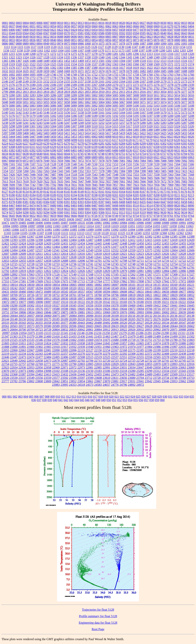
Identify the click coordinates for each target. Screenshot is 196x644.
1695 (33, 75)
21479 (132, 336)
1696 (39, 75)
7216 (129, 168)
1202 (176, 50)
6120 (129, 140)
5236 (184, 119)
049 (103, 400)
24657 (106, 385)
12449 (132, 243)
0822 (143, 37)
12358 (155, 233)
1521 (26, 64)
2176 (12, 85)
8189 (53, 195)
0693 (95, 37)
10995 (15, 226)
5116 (46, 109)
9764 (191, 216)
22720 (106, 361)
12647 (149, 257)
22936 (22, 367)
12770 (47, 268)
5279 (136, 123)
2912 (115, 92)
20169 (39, 319)
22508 (81, 357)
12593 (165, 250)
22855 (149, 364)
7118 (46, 164)
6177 (143, 140)
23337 (174, 371)
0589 (108, 33)
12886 (182, 271)
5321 (157, 126)
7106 (26, 164)
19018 (123, 299)
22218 (191, 350)
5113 (26, 109)
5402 (39, 133)
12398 (39, 240)
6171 (136, 140)
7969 (170, 185)
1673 (95, 71)
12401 (56, 240)
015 (85, 397)
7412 (177, 171)
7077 (95, 161)
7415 (184, 171)
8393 (81, 202)
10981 (98, 223)
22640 (14, 361)
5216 (53, 119)
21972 (123, 347)
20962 (157, 330)
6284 (122, 143)
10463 (171, 219)
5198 (157, 116)
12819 (22, 271)
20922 (123, 330)
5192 (115, 116)
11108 (49, 233)
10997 (32, 226)
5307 (74, 126)
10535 (81, 223)
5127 (115, 109)
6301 (157, 143)
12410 (115, 240)
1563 (115, 64)
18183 (182, 285)
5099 (129, 106)
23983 (56, 385)
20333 (5, 323)
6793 (177, 154)
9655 (39, 216)
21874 (157, 343)
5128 (122, 109)
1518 (5, 64)
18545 (64, 292)
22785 (64, 364)
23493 (157, 374)
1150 (155, 47)
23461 (106, 374)
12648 (157, 257)
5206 (177, 116)
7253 (191, 168)
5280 (143, 123)
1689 (191, 71)
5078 (191, 102)
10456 (138, 219)
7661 (122, 181)
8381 (26, 202)
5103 (157, 106)
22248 (47, 354)
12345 (138, 233)
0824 (157, 37)
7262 (39, 171)
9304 (88, 212)
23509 (174, 374)
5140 (5, 112)
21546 (39, 340)
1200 (162, 50)
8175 (177, 192)
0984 (74, 44)
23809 (47, 381)
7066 (67, 161)
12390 (5, 240)
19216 (174, 302)
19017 (115, 299)
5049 (12, 102)
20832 (64, 330)
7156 (136, 164)
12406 (81, 240)
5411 (67, 133)
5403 (46, 133)
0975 (67, 44)
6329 (53, 147)
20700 (22, 330)
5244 (46, 123)
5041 (163, 99)
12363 (188, 233)
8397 (101, 202)
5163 (115, 112)
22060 (14, 350)
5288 (191, 123)
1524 (46, 64)
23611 (115, 378)
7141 (81, 164)
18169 (174, 285)
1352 (177, 57)
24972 (140, 385)
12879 (123, 271)
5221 (81, 119)
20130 (140, 316)
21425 (64, 336)
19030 (132, 299)
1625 (170, 68)
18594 (106, 292)
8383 (39, 202)
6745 (81, 154)
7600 (122, 178)
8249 (81, 199)
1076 (108, 44)
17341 (22, 278)
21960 (106, 347)
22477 (39, 357)
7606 (157, 178)
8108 (150, 188)
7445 (26, 174)
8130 (19, 192)
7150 (94, 164)
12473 (90, 247)
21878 (165, 343)
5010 (150, 95)
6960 (184, 157)
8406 (115, 202)
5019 (19, 99)
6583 (150, 150)
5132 (142, 109)
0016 (101, 23)
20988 (182, 330)
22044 (191, 347)
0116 (163, 26)
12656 (31, 261)
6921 (157, 157)
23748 (174, 378)
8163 (115, 192)
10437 (79, 219)
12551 (106, 250)
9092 (95, 209)
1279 (101, 54)
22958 (47, 367)
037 (39, 400)
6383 (19, 150)
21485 (140, 336)
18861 (5, 299)
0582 (88, 33)
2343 (26, 88)
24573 (90, 385)
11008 (73, 226)
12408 (98, 240)
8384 (46, 202)
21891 (22, 347)
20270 (140, 319)
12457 (5, 247)
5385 (136, 130)
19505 (14, 309)
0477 (136, 30)
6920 (150, 157)
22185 (140, 350)
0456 (108, 30)
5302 (39, 126)
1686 (170, 71)
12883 (157, 271)
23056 (174, 367)
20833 (73, 330)
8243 (67, 199)
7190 (81, 168)
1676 (108, 71)
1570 (163, 64)
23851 (64, 381)
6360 (170, 147)
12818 (14, 271)
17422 (81, 278)
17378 (39, 278)
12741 (90, 264)
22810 (98, 364)
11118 (97, 233)
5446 (26, 137)
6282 (108, 143)
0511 (5, 33)
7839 (88, 185)
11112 (73, 233)
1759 (143, 75)
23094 (39, 371)
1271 (46, 54)
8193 (67, 195)
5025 (53, 99)
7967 (163, 185)
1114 (13, 47)
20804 (56, 330)
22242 (31, 354)
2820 (74, 92)
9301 (67, 212)
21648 (64, 340)
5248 (74, 123)
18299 (47, 288)
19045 (140, 299)
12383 (157, 237)
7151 (101, 164)
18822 (157, 295)
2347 (53, 88)
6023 (170, 137)
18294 (39, 288)
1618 (129, 68)
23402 (39, 374)
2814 (33, 92)
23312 (157, 371)
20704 (31, 330)
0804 (101, 37)
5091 (88, 106)
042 (66, 400)
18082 (98, 285)
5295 (5, 126)
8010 (19, 188)
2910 (101, 92)
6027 (5, 140)
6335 (67, 147)
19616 (98, 309)
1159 (27, 50)
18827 (165, 295)
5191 (108, 116)
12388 (191, 237)
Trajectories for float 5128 (98, 610)
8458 (184, 202)
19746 (191, 309)
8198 (95, 195)
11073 (23, 230)
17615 (47, 281)
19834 (31, 312)
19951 (98, 312)
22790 (73, 364)
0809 (122, 37)
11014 (90, 226)
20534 (165, 323)
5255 (115, 123)
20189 (64, 319)
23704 (140, 378)
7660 (115, 181)
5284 (170, 123)
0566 (39, 33)
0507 (170, 30)
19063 (165, 299)
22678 (56, 361)
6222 (184, 140)
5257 (122, 123)
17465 (123, 278)
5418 (115, 133)
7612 (191, 178)
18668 (174, 292)
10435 (62, 219)
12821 (39, 271)
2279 (177, 85)
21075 (31, 333)
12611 (39, 254)
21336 (190, 333)
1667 (53, 71)
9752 (129, 216)
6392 (33, 150)
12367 (31, 237)
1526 (60, 64)
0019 (115, 23)
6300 (150, 143)
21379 (31, 336)
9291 (33, 212)
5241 (26, 123)
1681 (136, 71)
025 (138, 397)
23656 (123, 378)
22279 (106, 354)
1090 (163, 44)
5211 (19, 119)
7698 (5, 185)
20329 (191, 319)
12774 (64, 268)
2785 (108, 88)
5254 (108, 123)
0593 (129, 33)
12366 (22, 237)
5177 (19, 116)
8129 (12, 192)
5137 (177, 109)
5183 (60, 116)
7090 (177, 161)
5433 (184, 133)
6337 (81, 147)
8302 (150, 199)
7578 (33, 178)
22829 (115, 364)
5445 (19, 137)
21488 (149, 336)
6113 (102, 140)
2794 (163, 88)
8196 (81, 195)
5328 (12, 130)
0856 (108, 40)
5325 (184, 126)
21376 (22, 336)
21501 (182, 336)
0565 (33, 33)
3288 (67, 95)
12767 (22, 268)
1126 (94, 47)
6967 (5, 161)
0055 (60, 26)
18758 (64, 295)
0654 (53, 37)
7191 (88, 168)
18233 (5, 288)
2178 (19, 85)
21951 (98, 347)
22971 (64, 367)
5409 (53, 133)
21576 (56, 340)
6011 (122, 137)
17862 (123, 281)
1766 (191, 75)
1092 (177, 44)
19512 (22, 309)
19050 (149, 299)
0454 (95, 30)
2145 (191, 78)
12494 (14, 250)
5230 (143, 119)
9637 (191, 212)
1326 (33, 57)
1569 (157, 64)
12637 (64, 257)
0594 (136, 33)
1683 (150, 71)
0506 (163, 30)
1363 (184, 57)
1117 (34, 47)
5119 (60, 109)
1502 (108, 61)
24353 (73, 385)
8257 (108, 199)
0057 (74, 26)
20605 (98, 326)
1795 (157, 78)
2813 (26, 92)
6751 (122, 154)
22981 (90, 367)
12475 (98, 247)
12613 (56, 254)
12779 (98, 268)
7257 (12, 171)
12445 (98, 243)
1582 (53, 68)
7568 (191, 174)
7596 (95, 178)
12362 (180, 233)
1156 (6, 50)
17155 (81, 274)
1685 (163, 71)
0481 (157, 30)
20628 (149, 326)
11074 (32, 230)
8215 (12, 199)
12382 (149, 237)
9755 (143, 216)
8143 (53, 192)
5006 (122, 95)
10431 (37, 219)
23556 (39, 378)
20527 (140, 323)
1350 (163, 57)
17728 (90, 281)
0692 (88, 37)
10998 (40, 226)
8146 (74, 192)
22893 (174, 364)
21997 (174, 347)
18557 (81, 292)
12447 (115, 243)
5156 (67, 112)
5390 (163, 130)
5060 (74, 102)
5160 (95, 112)
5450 (53, 137)
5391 (170, 130)
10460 (155, 219)
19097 (48, 302)
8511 (143, 206)
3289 (74, 95)
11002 (48, 226)
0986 (81, 44)
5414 (88, 133)
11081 (48, 230)
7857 (115, 185)
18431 (5, 292)
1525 (53, 64)
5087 (60, 106)
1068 (88, 44)
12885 (174, 271)
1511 (150, 61)
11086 (81, 230)
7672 (163, 181)
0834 (19, 40)
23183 (98, 371)
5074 (163, 102)
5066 (115, 102)
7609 (170, 178)
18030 (31, 285)
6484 (101, 150)
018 (101, 397)
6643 (60, 154)
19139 (98, 302)
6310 (26, 147)
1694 (26, 75)
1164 (60, 50)
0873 (136, 40)
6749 (108, 154)
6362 (184, 147)
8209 (163, 195)
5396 (191, 130)
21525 (14, 340)
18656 (165, 292)
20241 (106, 319)
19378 (115, 305)
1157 (13, 50)
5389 (157, 130)
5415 (95, 133)
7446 (33, 174)
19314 (39, 305)
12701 (98, 261)
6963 (191, 157)
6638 (26, 154)
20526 (132, 323)
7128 (53, 164)
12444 (90, 243)
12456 (191, 243)
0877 (163, 40)
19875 (64, 312)
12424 (22, 243)
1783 (88, 78)
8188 (46, 195)
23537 (22, 378)
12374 (90, 237)
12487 (191, 247)
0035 (5, 26)
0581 (81, 33)
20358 (47, 323)
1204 (190, 50)
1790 (136, 78)
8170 (150, 192)
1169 (94, 50)
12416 (157, 240)
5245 (53, 123)
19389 (123, 305)
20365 (56, 323)
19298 (22, 305)
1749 (74, 75)
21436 (81, 336)
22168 (123, 350)
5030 (88, 99)
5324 (177, 126)
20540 (174, 323)
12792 (5, 271)
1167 (81, 50)
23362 (5, 374)
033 (181, 397)
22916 (191, 364)
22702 (81, 361)
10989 (165, 223)
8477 (46, 206)
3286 (53, 95)
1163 (54, 50)
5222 (88, 119)
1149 (148, 47)
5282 (157, 123)
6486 (115, 150)
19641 (115, 309)
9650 (26, 216)
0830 (184, 37)
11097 (148, 230)
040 (55, 400)
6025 (184, 137)
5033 (108, 99)
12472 (81, 247)
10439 (87, 219)
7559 (163, 174)
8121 (170, 188)
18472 (39, 292)
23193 (115, 371)
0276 (177, 26)
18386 (157, 288)
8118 (163, 188)
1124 (81, 47)
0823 (150, 37)
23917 (123, 381)
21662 (73, 340)
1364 (191, 57)
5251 (95, 123)
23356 (191, 371)
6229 (39, 143)
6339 (95, 147)
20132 (148, 316)
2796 (177, 88)
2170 (163, 81)
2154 (60, 81)
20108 (107, 316)
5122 (80, 109)
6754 (143, 154)
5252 (101, 123)
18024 (22, 285)
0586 (101, 33)
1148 (142, 47)
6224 (5, 143)
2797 (184, 88)
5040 (157, 99)
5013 (170, 95)
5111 (12, 109)
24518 (81, 385)
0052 (39, 26)
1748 (67, 75)
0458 (122, 30)
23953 (174, 381)
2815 (39, 92)
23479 (123, 374)
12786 (157, 268)
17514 (165, 278)
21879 (174, 343)
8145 (67, 192)
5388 (150, 130)
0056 (67, 26)
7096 (5, 164)
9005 (39, 209)
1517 (191, 61)
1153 (175, 47)
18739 (47, 295)
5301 (33, 126)
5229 (136, 119)
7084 (143, 161)
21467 (115, 336)
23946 (165, 381)
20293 (174, 319)
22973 (81, 367)
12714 (157, 261)
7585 (46, 178)
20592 (64, 326)
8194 (74, 195)
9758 (157, 216)
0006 (39, 23)
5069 (136, 102)
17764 (98, 281)
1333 (53, 57)
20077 (65, 316)
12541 (56, 250)
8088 (136, 188)
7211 (94, 168)
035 (192, 397)
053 (125, 400)
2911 (108, 92)
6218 (163, 140)
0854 (95, 40)
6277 (74, 143)
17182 (106, 274)
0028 (150, 23)
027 (149, 397)
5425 (163, 133)
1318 (184, 54)
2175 (5, 85)
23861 (90, 381)
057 (146, 400)
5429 (177, 133)
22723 (115, 361)
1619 (136, 68)
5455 (81, 137)
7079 (108, 161)
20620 (123, 326)
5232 (157, 119)
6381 (5, 150)
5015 (184, 95)
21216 (98, 333)
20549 (191, 323)
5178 (26, 116)
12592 (157, 250)
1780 (67, 78)
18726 (31, 295)
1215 (12, 54)
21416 (56, 336)
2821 (81, 92)
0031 (170, 23)
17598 (31, 281)
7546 (101, 174)
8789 (157, 206)
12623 (140, 254)
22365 (140, 354)
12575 (149, 250)
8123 (177, 188)
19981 (132, 312)
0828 (170, 37)
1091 (170, 44)
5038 (143, 99)
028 (154, 397)
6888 (88, 157)
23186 (106, 371)
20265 (132, 319)
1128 (108, 47)
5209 (5, 119)
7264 (53, 171)
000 (4, 397)
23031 (123, 367)
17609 (39, 281)
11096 (140, 230)
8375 (5, 202)
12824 (64, 271)
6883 (60, 157)
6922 (163, 157)
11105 (24, 233)
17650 (56, 281)
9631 (170, 212)
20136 (174, 316)
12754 (174, 264)
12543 (73, 250)
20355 (39, 323)
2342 (19, 88)
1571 (170, 64)
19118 (73, 302)
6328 (46, 147)
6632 (184, 150)
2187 (60, 85)
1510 (143, 61)
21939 (81, 347)
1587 (88, 68)
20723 (39, 330)
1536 (88, 64)
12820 (31, 271)
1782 (81, 78)
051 (114, 400)
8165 (129, 192)
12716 (165, 261)
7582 (39, 178)
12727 (22, 264)
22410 (174, 354)
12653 (5, 261)
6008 (108, 137)
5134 (156, 109)
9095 (108, 209)
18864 (22, 299)
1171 (108, 50)
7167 (5, 168)
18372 (140, 288)
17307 (165, 274)
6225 (12, 143)
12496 (22, 250)
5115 (39, 109)
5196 (143, 116)
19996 (149, 312)
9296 (53, 212)
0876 (157, 40)
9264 (177, 209)
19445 (191, 305)
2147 (12, 81)
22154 (106, 350)
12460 (31, 247)
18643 (149, 292)
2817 (53, 92)
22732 (149, 361)
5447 (33, 137)
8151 (88, 192)
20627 (140, 326)
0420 (46, 30)
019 (106, 397)
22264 (73, 354)
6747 (95, 154)
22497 (73, 357)
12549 (90, 250)
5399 (19, 133)
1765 (184, 75)
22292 (123, 354)
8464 (5, 206)
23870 (106, 381)
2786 (115, 88)
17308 (174, 274)
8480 (53, 206)
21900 (31, 347)
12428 (39, 243)
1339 (95, 57)
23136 (81, 371)
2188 (67, 85)
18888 (39, 299)
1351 (170, 57)
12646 (140, 257)
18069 (81, 285)
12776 (81, 268)
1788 (122, 78)
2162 (108, 81)
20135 (165, 316)
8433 (136, 202)
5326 (191, 126)
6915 (115, 157)
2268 (101, 85)
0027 (143, 23)
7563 (170, 174)
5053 (39, 102)
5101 (143, 106)
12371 (64, 237)
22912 (182, 364)
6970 (19, 161)
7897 (129, 185)
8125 (184, 188)
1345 (129, 57)
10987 (149, 223)
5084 (39, 106)
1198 (148, 50)
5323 (170, 126)
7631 (53, 181)
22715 (98, 361)
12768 (31, 268)
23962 (182, 381)
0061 (101, 26)
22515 (90, 357)
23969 (191, 381)
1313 (150, 54)
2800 (12, 92)
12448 (123, 243)
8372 (184, 199)
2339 (191, 85)
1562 (108, 64)
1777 (46, 78)
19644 (123, 309)
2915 (136, 92)
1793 (150, 78)
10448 (113, 219)
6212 (156, 140)
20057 (31, 316)
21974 (132, 347)
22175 (132, 350)
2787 (122, 88)
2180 (33, 85)
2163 (115, 81)
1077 (115, 44)
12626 (165, 254)
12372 (73, 237)
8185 (39, 195)
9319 (143, 212)
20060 (48, 316)
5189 (95, 116)
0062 (108, 26)
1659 (46, 71)
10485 (22, 223)
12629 (191, 254)
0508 (177, 30)
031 (170, 397)
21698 (123, 340)
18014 (14, 285)
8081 (109, 188)
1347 (143, 57)
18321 (81, 288)
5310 (95, 126)
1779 (60, 78)
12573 (140, 250)
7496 (60, 174)
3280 (12, 95)
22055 (5, 350)
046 (87, 400)
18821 (149, 295)
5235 (177, 119)
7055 (53, 161)
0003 (19, 23)
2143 (177, 78)
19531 (31, 309)
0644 (191, 33)
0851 (74, 40)
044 (77, 400)
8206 (143, 195)
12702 (106, 261)
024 (133, 397)
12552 (115, 250)
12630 (5, 257)
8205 (136, 195)
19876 (73, 312)
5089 (74, 106)
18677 (182, 292)
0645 (5, 37)
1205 (5, 54)
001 (10, 397)
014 (79, 397)
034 (186, 397)
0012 (74, 23)
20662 (191, 326)
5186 (74, 116)
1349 (157, 57)
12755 (182, 264)
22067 (31, 350)
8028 (40, 188)
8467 (12, 206)
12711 (140, 261)
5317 (129, 126)
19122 (81, 302)
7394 (136, 171)
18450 (14, 292)
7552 (129, 174)
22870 (157, 364)
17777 (106, 281)
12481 (149, 247)
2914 (129, 92)
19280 (5, 305)
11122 (113, 233)
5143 (26, 112)
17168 (90, 274)
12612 (47, 254)
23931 (132, 381)
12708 (123, 261)
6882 (53, 157)
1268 (33, 54)
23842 (56, 381)
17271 (157, 274)
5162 (108, 112)
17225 (123, 274)
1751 (88, 75)
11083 (57, 230)
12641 (98, 257)
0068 (150, 26)
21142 (72, 333)
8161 (101, 192)
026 (144, 397)
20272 (149, 319)
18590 (98, 292)
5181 (46, 116)
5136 (170, 109)
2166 (136, 81)
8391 (67, 202)
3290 (81, 95)
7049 (46, 161)
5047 (191, 99)
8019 (26, 188)
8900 (33, 209)
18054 (56, 285)
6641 (46, 154)
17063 (31, 274)
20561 (5, 326)
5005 (115, 95)
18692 (191, 292)
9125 (136, 209)
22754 (5, 364)
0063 (115, 26)
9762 (177, 216)
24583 (98, 385)
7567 (184, 174)
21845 (106, 343)
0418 (33, 30)
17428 (90, 278)
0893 (33, 44)
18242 (14, 288)
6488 (122, 150)
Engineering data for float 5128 (98, 623)
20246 (115, 319)
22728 (140, 361)
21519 (5, 340)
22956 (39, 367)
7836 (81, 185)
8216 (19, 199)
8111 (157, 188)
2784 (101, 88)
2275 (150, 85)
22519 (98, 357)
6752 (129, 154)
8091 (143, 188)
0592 (122, 33)
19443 (182, 305)
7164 (177, 164)
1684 (157, 71)
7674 (170, 181)
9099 (122, 209)
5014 (177, 95)
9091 (88, 209)
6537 (136, 150)
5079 (5, 106)
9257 (163, 209)
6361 (177, 147)
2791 (150, 88)
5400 (26, 133)
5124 (94, 109)
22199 (157, 350)
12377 (106, 237)
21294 (157, 333)
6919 (143, 157)
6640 (39, 154)
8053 (74, 188)
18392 (174, 288)
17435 (106, 278)
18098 (123, 285)
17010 (22, 274)
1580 (39, 68)
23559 (47, 378)
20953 (149, 330)
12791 (191, 268)
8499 (122, 206)
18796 (115, 295)
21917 (64, 347)
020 (111, 397)
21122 (56, 333)
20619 (115, 326)
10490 (39, 223)
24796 (123, 385)
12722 (182, 261)
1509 (136, 61)
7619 (33, 181)
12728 (31, 264)
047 (93, 400)
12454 (174, 243)
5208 (191, 116)
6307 (5, 147)
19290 (14, 305)
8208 (157, 195)
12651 (182, 257)
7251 (177, 168)
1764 (177, 75)
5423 (150, 133)
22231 (14, 354)
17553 (5, 281)
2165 (129, 81)
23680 (132, 378)
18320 (73, 288)
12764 (14, 268)
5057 (60, 102)
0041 (26, 26)
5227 (122, 119)
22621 (5, 361)
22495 (56, 357)
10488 (31, 223)
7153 (115, 164)
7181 (19, 168)
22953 (31, 367)
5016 (191, 95)
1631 (191, 68)
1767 (5, 78)
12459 (22, 247)
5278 (129, 123)
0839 (46, 40)
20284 (165, 319)
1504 (122, 61)
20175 (47, 319)
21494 (165, 336)
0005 (33, 23)
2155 (67, 81)
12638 (73, 257)
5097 (122, 106)
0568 (53, 33)
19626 (106, 309)
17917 (149, 281)
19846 (47, 312)
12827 (90, 271)
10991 (182, 223)
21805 (5, 343)
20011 (174, 312)
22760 (31, 364)
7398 (143, 171)
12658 (47, 261)
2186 (53, 85)
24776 (115, 385)
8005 (191, 185)
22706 (90, 361)
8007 (5, 188)
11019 (115, 226)
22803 (81, 364)
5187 (81, 116)
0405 (5, 30)
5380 (108, 130)
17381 (47, 278)
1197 (142, 50)
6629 (163, 150)
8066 (88, 188)
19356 (90, 305)
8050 (60, 188)
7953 (150, 185)
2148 (19, 81)
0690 (74, 37)
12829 (106, 271)
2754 (74, 88)
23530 (14, 378)
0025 (136, 23)
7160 (163, 164)
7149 (87, 164)
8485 (81, 206)
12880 (132, 271)
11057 (165, 226)
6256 (53, 143)
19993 (140, 312)
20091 (81, 316)
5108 (191, 106)
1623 (157, 68)
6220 (177, 140)
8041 (53, 188)
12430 (56, 243)
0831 (191, 37)
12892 (14, 274)
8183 (26, 195)
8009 (12, 188)
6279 (88, 143)
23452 (90, 374)
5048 (5, 102)
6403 (81, 150)
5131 (135, 109)
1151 (162, 47)
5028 (74, 99)
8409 (129, 202)
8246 (74, 199)
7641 (67, 181)
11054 (148, 226)
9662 (67, 216)
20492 (106, 323)
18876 (31, 299)
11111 (65, 233)
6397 (60, 150)
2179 (26, 85)
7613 (5, 181)
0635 (157, 33)
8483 (74, 206)
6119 (122, 140)
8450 (170, 202)
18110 (140, 285)
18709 (14, 295)
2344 (33, 88)
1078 (122, 44)
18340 (106, 288)
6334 (60, 147)
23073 (22, 371)
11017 (98, 226)
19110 (64, 302)
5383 (122, 130)
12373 (81, 237)
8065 (81, 188)
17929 (157, 281)
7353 (88, 171)
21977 (140, 347)
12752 (165, 264)
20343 (22, 323)
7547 (108, 174)
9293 (39, 212)
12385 (174, 237)
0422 (60, 30)
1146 (128, 47)
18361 (123, 288)
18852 (191, 295)
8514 (150, 206)
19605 (81, 309)
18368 (132, 288)
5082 (26, 106)
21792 (182, 340)
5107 (184, 106)
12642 (106, 257)
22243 (39, 354)
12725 (14, 264)
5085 (46, 106)
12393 (14, 240)
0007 (46, 23)
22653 (31, 361)
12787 (165, 268)
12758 (5, 268)
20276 (157, 319)
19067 (191, 299)
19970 (115, 312)
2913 (122, 92)
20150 (22, 319)
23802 (31, 381)
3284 (39, 95)
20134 (157, 316)
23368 (14, 374)
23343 (182, 371)
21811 (22, 343)
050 (109, 400)
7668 (150, 181)
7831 (74, 185)
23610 (106, 378)
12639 (81, 257)
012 (69, 397)
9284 (19, 212)
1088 (150, 44)
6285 (129, 143)
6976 (39, 161)
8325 (157, 199)
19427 (165, 305)
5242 (33, 123)
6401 (74, 150)
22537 (115, 357)
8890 (191, 206)
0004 (26, 23)
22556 (149, 357)
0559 (19, 33)
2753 (67, 88)
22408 (165, 354)
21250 (106, 333)
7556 (143, 174)
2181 (39, 85)
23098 (47, 371)
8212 (184, 195)
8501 (129, 206)
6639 (33, 154)
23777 (5, 381)
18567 (90, 292)
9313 (122, 212)
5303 (46, 126)
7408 (170, 171)
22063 (22, 350)
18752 (56, 295)
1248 (26, 54)
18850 (182, 295)
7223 (163, 168)
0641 (170, 33)
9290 (26, 212)
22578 (165, 357)
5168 (150, 112)
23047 (140, 367)
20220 (81, 319)
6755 (150, 154)
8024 (33, 188)
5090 (81, 106)
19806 (22, 312)
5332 (39, 130)
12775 (73, 268)
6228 (33, 143)
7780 (39, 185)
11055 (156, 226)
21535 (31, 340)
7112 (40, 164)
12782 (123, 268)
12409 (106, 240)
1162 (47, 50)
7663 (129, 181)
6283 (115, 143)
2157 (81, 81)
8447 (163, 202)
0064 (122, 26)
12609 (22, 254)
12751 (157, 264)
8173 (163, 192)
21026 (14, 333)
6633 (191, 150)
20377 (64, 323)
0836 (33, 40)
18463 (31, 292)
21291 (148, 333)
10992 (191, 223)
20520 (123, 323)
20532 (157, 323)
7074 (88, 161)
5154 (53, 112)
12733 (56, 264)
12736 (73, 264)
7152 (108, 164)
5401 (33, 133)
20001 (157, 312)
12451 (149, 243)
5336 (60, 130)
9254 (150, 209)
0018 (108, 23)
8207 (150, 195)
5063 (95, 102)
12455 (182, 243)
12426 (31, 243)
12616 (81, 254)
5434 (191, 133)
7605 (150, 178)
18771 (90, 295)
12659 (56, 261)
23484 (140, 374)
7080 (115, 161)
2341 (12, 88)
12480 (140, 247)
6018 (136, 137)
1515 (177, 61)
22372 (149, 354)
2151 (39, 81)
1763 (170, 75)
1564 (122, 64)
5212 (26, 119)
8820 (177, 206)
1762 (163, 75)
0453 (88, 30)
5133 (149, 109)
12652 (191, 257)
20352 (31, 323)
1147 (135, 47)
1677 (115, 71)
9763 (184, 216)
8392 (74, 202)
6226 (19, 143)
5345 (74, 130)
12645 (132, 257)
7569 (5, 178)
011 (63, 397)
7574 (19, 178)
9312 (115, 212)
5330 (26, 130)
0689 (67, 37)
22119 (81, 350)
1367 (19, 61)
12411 (123, 240)
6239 (46, 143)
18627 (132, 292)
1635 (26, 71)
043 (71, 400)
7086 (157, 161)
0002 (12, 23)
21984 (149, 347)
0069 (157, 26)
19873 (56, 312)
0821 (136, 37)
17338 (14, 278)
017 (95, 397)
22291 (115, 354)
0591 (115, 33)
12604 (174, 250)
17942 (165, 281)
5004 (108, 95)
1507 (129, 61)
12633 (31, 257)
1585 (74, 68)
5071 (143, 102)
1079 (129, 44)
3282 (26, 95)
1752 (95, 75)
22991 (106, 367)
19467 (5, 309)
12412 (132, 240)
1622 (150, 68)
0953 (53, 44)
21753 (157, 340)
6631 (177, 150)
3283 (33, 95)
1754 (108, 75)
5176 (12, 116)
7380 (108, 171)
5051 (26, 102)
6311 (32, 147)
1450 (53, 61)
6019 (143, 137)
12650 (174, 257)
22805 (90, 364)
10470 (188, 219)
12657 (39, 261)
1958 (163, 78)
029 (160, 397)
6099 (74, 140)
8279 (122, 199)
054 (130, 400)
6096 (53, 140)
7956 (157, 185)
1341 (108, 57)
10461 (163, 219)
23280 (132, 371)
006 (36, 397)
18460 (22, 292)
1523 (39, 64)
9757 (150, 216)
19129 (90, 302)
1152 (169, 47)
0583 (95, 33)
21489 (157, 336)
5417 (108, 133)
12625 (157, 254)
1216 (19, 54)
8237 (60, 199)
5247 (67, 123)
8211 (177, 195)
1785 (101, 78)
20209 (73, 319)
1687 (177, 71)
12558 (123, 250)
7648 (88, 181)
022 (122, 397)
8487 (95, 206)
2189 (74, 85)
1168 (88, 50)
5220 (74, 119)
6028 (12, 140)
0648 (19, 37)
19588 (56, 309)
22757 (22, 364)
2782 (88, 88)
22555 (140, 357)
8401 (108, 202)
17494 (157, 278)
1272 (53, 54)
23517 (191, 374)
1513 (163, 61)
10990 (174, 223)
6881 (46, 157)
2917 (150, 92)
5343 (67, 130)
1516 (184, 61)
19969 (106, 312)
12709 (132, 261)
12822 (47, 271)
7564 (177, 174)
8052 (67, 188)
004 (26, 397)
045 (82, 400)
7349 (74, 171)
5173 (184, 112)
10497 (64, 223)
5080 (12, 106)
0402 (184, 26)
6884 (67, 157)
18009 (191, 281)
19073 (14, 302)
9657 (46, 216)
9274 (5, 212)
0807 (115, 37)
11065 (7, 230)
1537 (95, 64)
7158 (149, 164)
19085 (31, 302)
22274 (90, 354)
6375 (191, 147)
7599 (115, 178)
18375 (149, 288)
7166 (191, 164)
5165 (129, 112)
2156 (74, 81)
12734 (64, 264)
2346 (46, 88)
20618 (106, 326)
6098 (67, 140)
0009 (53, 23)
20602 (81, 326)
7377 (95, 171)
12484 (174, 247)
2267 (95, 85)
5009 (143, 95)
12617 (90, 254)
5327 (5, 130)
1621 (143, 68)
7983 (177, 185)
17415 (73, 278)
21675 (106, 340)
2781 (81, 88)
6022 (163, 137)
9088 (81, 209)
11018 (107, 226)
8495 (101, 206)
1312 (143, 54)
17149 (73, 274)
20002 (165, 312)
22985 (98, 367)
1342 (115, 57)
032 (176, 397)
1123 (74, 47)
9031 (74, 209)
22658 (39, 361)
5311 (101, 126)
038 (44, 400)
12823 (56, 271)
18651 (157, 292)
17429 (98, 278)
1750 (81, 75)
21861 (132, 343)
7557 (150, 174)
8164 (122, 192)
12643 (115, 257)
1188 (135, 50)
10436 (70, 219)
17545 (191, 278)
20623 (132, 326)
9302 (74, 212)
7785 (46, 185)
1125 (87, 47)
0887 (12, 44)
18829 (174, 295)
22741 (165, 361)
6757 (163, 154)
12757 (191, 264)
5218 (67, 119)
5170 (163, 112)
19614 (90, 309)
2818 (60, 92)
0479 (150, 30)
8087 (129, 188)
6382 (12, 150)
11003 (57, 226)
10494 (47, 223)
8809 (170, 206)
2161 (101, 81)
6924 (177, 157)
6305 (184, 143)
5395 (184, 130)
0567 (46, 33)
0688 (60, 37)
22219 (5, 354)
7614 (12, 181)
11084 (65, 230)
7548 (115, 174)
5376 (88, 130)
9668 (81, 216)
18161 (165, 285)
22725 (132, 361)
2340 (5, 88)
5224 (101, 119)
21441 (90, 336)
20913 (115, 330)
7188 (67, 168)
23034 (132, 367)
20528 (149, 323)
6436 (88, 150)
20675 (5, 330)
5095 (115, 106)
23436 (73, 374)
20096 (90, 316)
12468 (64, 247)
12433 (73, 243)
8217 (26, 199)
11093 (123, 230)
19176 (132, 302)
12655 (22, 261)
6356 (143, 147)
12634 (39, 257)
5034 (115, 99)
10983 (115, 223)
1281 (115, 54)
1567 (143, 64)
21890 (14, 347)
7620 (39, 181)
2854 (95, 92)
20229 (98, 319)
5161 (101, 112)
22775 (56, 364)
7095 (191, 161)
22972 (73, 367)
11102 (189, 230)
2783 (95, 88)
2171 (170, 81)
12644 (123, 257)
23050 (157, 367)
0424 (74, 30)
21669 (90, 340)
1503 (115, 61)
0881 (184, 40)
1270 (39, 54)
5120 (66, 109)
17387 (56, 278)
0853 (88, 40)
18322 (90, 288)
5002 (95, 95)
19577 (47, 309)
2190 (81, 85)
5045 (177, 99)
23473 (115, 374)
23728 (157, 378)
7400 (150, 171)
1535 (81, 64)
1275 (74, 54)
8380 (19, 202)
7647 (81, 181)
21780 (174, 340)
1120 (53, 47)
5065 (108, 102)
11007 (65, 226)
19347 (81, 305)
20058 (39, 316)
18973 (81, 299)
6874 (26, 157)
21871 (149, 343)
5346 (81, 130)
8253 (95, 199)
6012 (129, 137)
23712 (149, 378)
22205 (165, 350)
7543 (95, 174)
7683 (184, 181)
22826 (106, 364)
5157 (74, 112)
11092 (115, 230)
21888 (5, 347)
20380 (73, 323)
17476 (149, 278)
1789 (129, 78)
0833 (12, 40)
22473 (22, 357)
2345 (39, 88)
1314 (157, 54)
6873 (19, 157)
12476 (106, 247)
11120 (105, 233)
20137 (182, 316)
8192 (60, 195)
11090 (98, 230)
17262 (132, 274)
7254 (5, 171)
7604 (143, 178)
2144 (184, 78)
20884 (98, 330)
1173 (121, 50)
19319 (47, 305)
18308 (64, 288)
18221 (190, 285)
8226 (46, 199)
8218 (33, 199)
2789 (136, 88)
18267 (22, 288)
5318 (136, 126)
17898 (140, 281)
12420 (191, 240)
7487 (53, 174)
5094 (108, 106)
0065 (129, 26)
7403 (157, 171)
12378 (115, 237)
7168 (12, 168)
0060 (95, 26)
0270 (170, 26)
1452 (67, 61)
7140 (74, 164)
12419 (182, 240)
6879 (39, 157)
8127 (5, 192)
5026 (60, 99)
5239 (12, 123)
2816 (46, 92)
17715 (81, 281)
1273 (60, 54)
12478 (123, 247)
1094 (191, 44)
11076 (40, 230)
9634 (184, 212)
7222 (157, 168)
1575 (5, 68)
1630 (184, 68)
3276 (177, 92)
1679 (129, 71)
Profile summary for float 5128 (98, 616)
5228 (129, 119)
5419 (122, 133)
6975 (33, 161)
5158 (81, 112)
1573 (184, 64)
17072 (39, 274)
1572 (177, 64)
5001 (88, 95)
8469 (19, 206)
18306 (56, 288)
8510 (136, 206)
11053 (140, 226)
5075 (170, 102)
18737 (39, 295)
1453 (74, 61)
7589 (67, 178)
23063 (182, 367)
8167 (143, 192)
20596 (73, 326)
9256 (157, 209)
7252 (184, 168)
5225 (108, 119)
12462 (47, 247)
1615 (108, 68)
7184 (39, 168)
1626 (177, 68)
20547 (182, 323)
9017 (53, 209)
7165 (184, 164)
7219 (136, 168)
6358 (157, 147)
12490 (5, 250)
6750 (115, 154)
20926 (132, 330)
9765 (7, 219)
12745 (115, 264)
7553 (136, 174)
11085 (73, 230)
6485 (108, 150)
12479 (132, 247)
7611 (184, 178)
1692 (12, 75)
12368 (39, 237)
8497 (108, 206)
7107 (33, 164)
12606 (191, 250)
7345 (67, 171)
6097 (60, 140)
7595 (88, 178)
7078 (101, 161)
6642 (53, 154)
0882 (191, 40)
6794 (184, 154)
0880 (177, 40)
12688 (64, 261)
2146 (5, 81)
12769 (39, 268)
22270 (81, 354)
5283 (163, 123)
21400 (47, 336)
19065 (174, 299)
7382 (115, 171)
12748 (132, 264)
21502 (191, 336)
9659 (53, 216)
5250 (88, 123)
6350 (108, 147)
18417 (191, 288)
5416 (101, 133)
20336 (14, 323)
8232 (53, 199)
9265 (184, 209)
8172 (157, 192)
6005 (101, 137)
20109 (115, 316)
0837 (39, 40)
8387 (53, 202)
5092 (95, 106)
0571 (74, 33)
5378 (101, 130)
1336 (74, 57)
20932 (140, 330)
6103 (95, 140)
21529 (22, 340)
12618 (98, 254)
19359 (98, 305)
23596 (73, 378)
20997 (6, 333)
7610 (177, 178)
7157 (143, 164)
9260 (170, 209)
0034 (191, 23)
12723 (191, 261)
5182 (53, 116)
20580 (47, 326)
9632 (177, 212)
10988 (157, 223)
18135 (157, 285)
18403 (182, 288)
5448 (39, 137)
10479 (14, 223)
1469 (81, 61)
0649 (26, 37)
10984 (123, 223)
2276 (157, 85)
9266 (191, 209)
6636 (12, 154)
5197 (150, 116)
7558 (157, 174)
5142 (19, 112)
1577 (19, 68)
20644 (174, 326)
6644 (67, 154)
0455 (101, 30)
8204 (129, 195)
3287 (60, 95)
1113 (7, 47)
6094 (40, 140)
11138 (130, 233)
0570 (67, 33)
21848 (115, 343)
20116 (132, 316)
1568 (150, 64)
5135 (163, 109)
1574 (191, 64)
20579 (39, 326)
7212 (101, 168)
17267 (149, 274)
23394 (31, 374)
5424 (157, 133)
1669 (67, 71)
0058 (81, 26)
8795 (163, 206)
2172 (177, 81)
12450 (140, 243)
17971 (174, 281)
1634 (19, 71)
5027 (67, 99)
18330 (98, 288)
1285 (129, 54)
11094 (131, 230)
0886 (5, 44)
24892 (132, 385)
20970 (165, 330)
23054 (165, 367)
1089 (157, 44)
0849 (67, 40)
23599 (90, 378)
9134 (143, 209)
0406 (12, 30)
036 (34, 400)
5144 (33, 112)
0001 (5, 23)
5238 (5, 123)
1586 (81, 68)
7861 (122, 185)
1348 (150, 57)
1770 (26, 78)
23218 (123, 371)
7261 (33, 171)
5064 (101, 102)
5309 (88, 126)
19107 (56, 302)
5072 (150, 102)
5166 (136, 112)
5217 (60, 119)
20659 (182, 326)
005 (31, 397)
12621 (123, 254)
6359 (163, 147)
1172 (115, 50)
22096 (73, 350)
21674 (98, 340)
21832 (64, 343)
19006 (98, 299)
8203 (122, 195)
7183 (33, 168)
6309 (19, 147)
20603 (90, 326)
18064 (65, 285)
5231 (150, 119)
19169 (123, 302)
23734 (165, 378)
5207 (184, 116)
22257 (64, 354)
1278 (95, 54)
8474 (33, 206)
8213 (191, 195)
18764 (81, 295)
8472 (26, 206)
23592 (64, 378)
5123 (87, 109)
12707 (115, 261)
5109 (6, 109)
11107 (40, 233)
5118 (53, 109)
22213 (182, 350)
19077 (22, 302)
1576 (12, 68)
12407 (90, 240)
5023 (39, 99)
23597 (81, 378)
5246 (60, 123)
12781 (115, 268)
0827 (163, 37)
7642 (74, 181)
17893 (132, 281)
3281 (19, 95)
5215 (46, 119)
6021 (157, 137)
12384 (165, 237)
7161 (170, 164)
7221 (150, 168)
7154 (122, 164)
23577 (56, 378)
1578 (26, 68)
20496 (115, 323)
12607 (5, 254)
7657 (108, 181)
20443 (81, 323)
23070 (5, 371)
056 (141, 400)
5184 (67, 116)
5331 (33, 130)
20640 (165, 326)
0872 (129, 40)
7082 (129, 161)
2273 (136, 85)
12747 (123, 264)
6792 (170, 154)
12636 (56, 257)
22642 (22, 361)
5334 (53, 130)
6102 (88, 140)
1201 (169, 50)
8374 (191, 199)
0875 (150, 40)
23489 (149, 374)
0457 (115, 30)
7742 (33, 185)
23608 (98, 378)
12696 (81, 261)
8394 (88, 202)
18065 (73, 285)
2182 (46, 85)
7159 (156, 164)
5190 (101, 116)
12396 (31, 240)
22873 (165, 364)
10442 (96, 219)
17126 (56, 274)
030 (165, 397)
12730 (47, 264)
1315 (163, 54)
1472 (88, 61)
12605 (182, 250)
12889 (5, 274)
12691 (73, 261)
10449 (121, 219)
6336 (74, 147)
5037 (136, 99)
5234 (170, 119)
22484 (47, 357)
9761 (170, 216)
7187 (60, 168)
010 (58, 397)
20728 (47, 330)
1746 (53, 75)
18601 (115, 292)
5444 (12, 137)
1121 (60, 47)
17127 (64, 274)
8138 (33, 192)
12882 (149, 271)
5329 (19, 130)
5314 (108, 126)
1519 (12, 64)
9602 (157, 212)
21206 (89, 333)
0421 (53, 30)
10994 (6, 226)
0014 (88, 23)
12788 (174, 268)
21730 (140, 340)
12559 (132, 250)
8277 (115, 199)
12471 (73, 247)
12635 (47, 257)
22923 (5, 367)
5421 (136, 133)
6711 (74, 154)
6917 (129, 157)
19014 (106, 299)
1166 (74, 50)
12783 (132, 268)
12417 (165, 240)
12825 (73, 271)
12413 (140, 240)
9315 (129, 212)
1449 (46, 61)
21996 (165, 347)
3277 (184, 92)
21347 (5, 336)
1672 (88, 71)
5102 (150, 106)
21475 (123, 336)
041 (60, 400)
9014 (46, 209)
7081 (122, 161)
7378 (101, 171)
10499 (73, 223)
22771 (47, 364)
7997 (184, 185)
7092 (184, 161)
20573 (31, 326)
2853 (88, 92)
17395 (64, 278)
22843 (132, 364)
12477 (115, 247)
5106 (177, 106)
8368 (170, 199)
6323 (39, 147)
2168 (150, 81)
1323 (19, 57)
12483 (165, 247)
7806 (60, 185)
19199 (157, 302)
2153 (53, 81)
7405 (163, 171)
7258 (19, 171)
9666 (74, 216)
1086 (136, 44)
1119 (47, 47)
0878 (170, 40)
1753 (101, 75)
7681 (177, 181)
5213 (33, 119)
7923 (136, 185)
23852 (73, 381)
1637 (33, 71)
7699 (12, 185)
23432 (64, 374)
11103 (8, 233)
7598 (108, 178)
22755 (14, 364)
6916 (122, 157)
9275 (12, 212)
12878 (115, 271)
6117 (115, 140)
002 (15, 397)
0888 (19, 44)
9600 (150, 212)
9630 (163, 212)
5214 (39, 119)
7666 (143, 181)
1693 (19, 75)
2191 (88, 85)
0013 (81, 23)
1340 (101, 57)
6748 (101, 154)
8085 (122, 188)
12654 (14, 261)
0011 (67, 23)
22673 (47, 361)
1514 (170, 61)
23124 (73, 371)
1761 (157, 75)
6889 (95, 157)
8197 (88, 195)
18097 (115, 285)
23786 (22, 381)
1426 (26, 61)
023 (127, 397)
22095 (64, 350)
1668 (60, 71)
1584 (67, 68)
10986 (140, 223)
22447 (14, 357)
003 (20, 397)
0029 (157, 23)
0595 (143, 33)
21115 (48, 333)
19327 (56, 305)
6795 (191, 154)
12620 (115, 254)
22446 (5, 357)
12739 (81, 264)
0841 (60, 40)
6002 (95, 137)
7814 (67, 185)
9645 (12, 216)
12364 (5, 237)
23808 (39, 381)
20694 (14, 330)
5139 (190, 109)
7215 (122, 168)
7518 (74, 174)
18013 (6, 285)
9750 (122, 216)
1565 (129, 64)
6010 (115, 137)
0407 (19, 30)
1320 (191, 54)
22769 (39, 364)
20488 (98, 323)
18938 (73, 299)
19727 (174, 309)
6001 (88, 137)
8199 (101, 195)
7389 (129, 171)
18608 (123, 292)
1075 (101, 44)
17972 (182, 281)
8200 (108, 195)
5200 (170, 116)
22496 (64, 357)
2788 (129, 88)
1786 (108, 78)
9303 (81, 212)
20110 (123, 316)
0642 (177, 33)
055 (136, 400)
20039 (182, 312)
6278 (81, 143)
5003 (101, 95)
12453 (165, 243)
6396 (53, 150)
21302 (173, 333)
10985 (132, 223)
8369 (177, 199)
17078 (47, 274)
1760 (150, 75)
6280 (95, 143)
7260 (26, 171)
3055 (170, 92)
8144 (60, 192)
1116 (27, 47)
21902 (39, 347)
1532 (67, 64)
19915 (90, 312)
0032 (177, 23)
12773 (56, 268)
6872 (12, 157)
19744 (182, 309)
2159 (95, 81)
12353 (146, 233)
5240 (19, 123)
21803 (191, 340)
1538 (101, 64)
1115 (20, 47)
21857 (123, 343)
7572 (12, 178)
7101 (12, 164)
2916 (143, 92)
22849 (140, 364)
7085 (150, 161)
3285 (46, 95)
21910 (56, 347)
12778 (90, 268)
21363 (14, 336)
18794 (106, 295)
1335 (67, 57)
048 (98, 400)
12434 (81, 243)
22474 (31, 357)
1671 (81, 71)
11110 (56, 233)
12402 (64, 240)
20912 (106, 330)
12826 (81, 271)
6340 (101, 147)
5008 (136, 95)
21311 (182, 333)
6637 (19, 154)
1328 (46, 57)
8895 (5, 209)
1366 (12, 61)
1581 (46, 68)
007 (42, 397)
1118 (40, 47)
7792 (53, 185)
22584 (174, 357)
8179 (5, 195)
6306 (191, 143)
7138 (60, 164)
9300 (60, 212)
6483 (95, 150)
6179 (149, 140)
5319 (143, 126)
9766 (14, 219)
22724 (123, 361)
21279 (123, 333)
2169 (157, 81)
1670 (74, 71)
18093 (107, 285)
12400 (47, 240)
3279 (5, 95)
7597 (101, 178)
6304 (177, 143)
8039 (47, 188)
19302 (31, 305)
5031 (95, 99)
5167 (143, 112)
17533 (174, 278)
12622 (132, 254)
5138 (184, 109)
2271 (122, 85)
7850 (108, 185)
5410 (60, 133)
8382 (33, 202)
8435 (143, 202)
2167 (143, 81)
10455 (129, 219)
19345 (73, 305)
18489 (47, 292)
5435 (5, 137)
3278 (191, 92)
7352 (81, 171)
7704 (26, 185)
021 (117, 397)
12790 (182, 268)
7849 (101, 185)
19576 (39, 309)
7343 (60, 171)
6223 (191, 140)
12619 (106, 254)
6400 (67, 150)
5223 (95, 119)
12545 (81, 250)
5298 (12, 126)
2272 (129, 85)
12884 (165, 271)
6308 (12, 147)
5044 (170, 99)
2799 (5, 92)
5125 (101, 109)
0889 (26, 44)
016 (90, 397)
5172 (177, 112)
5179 (33, 116)
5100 (136, 106)
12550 (98, 250)
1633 (12, 71)
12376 (98, 237)
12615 (73, 254)
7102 (19, 164)
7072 (81, 161)
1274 (67, 54)
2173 (184, 81)
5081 (19, 106)
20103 (98, 316)
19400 (132, 305)
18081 (90, 285)
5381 (115, 130)
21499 (174, 336)
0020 (122, 23)
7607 (163, 178)
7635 (60, 181)
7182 (26, 168)
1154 (182, 47)
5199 (163, 116)
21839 (90, 343)
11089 (90, 230)
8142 (46, 192)
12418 (174, 240)
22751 (191, 361)
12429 (47, 243)
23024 (115, 367)
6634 (5, 154)
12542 (64, 250)
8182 (19, 195)
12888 (191, 271)
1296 (136, 54)
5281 (150, 123)
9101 (129, 209)
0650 (33, 37)
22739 (157, 361)
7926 (143, 185)
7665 (136, 181)
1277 (88, 54)
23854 (81, 381)
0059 (88, 26)
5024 (46, 99)
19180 (140, 302)
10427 (28, 219)
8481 (60, 206)
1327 (39, 57)
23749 (182, 378)
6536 (129, 150)
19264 (190, 302)
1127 (101, 47)
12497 (31, 250)
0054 (53, 26)
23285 (140, 371)
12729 (39, 264)
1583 (60, 68)
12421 (5, 243)
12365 (14, 237)
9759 (163, 216)
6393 (39, 150)
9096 (115, 209)
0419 (39, 30)
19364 (106, 305)
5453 (74, 137)
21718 (132, 340)
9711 (88, 216)
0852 (81, 40)
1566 (136, 64)
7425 (5, 174)
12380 (132, 237)
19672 (132, 309)
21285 (131, 333)
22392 (157, 354)
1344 (122, 57)
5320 (150, 126)
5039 (150, 99)
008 (47, 397)
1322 (12, 57)
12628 (182, 254)
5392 (177, 130)
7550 (122, 174)
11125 (121, 233)
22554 (132, 357)
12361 (171, 233)
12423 (14, 243)
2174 (191, 81)
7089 (170, 161)
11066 (15, 230)
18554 (73, 292)
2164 (122, 81)
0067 (143, 26)
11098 (156, 230)
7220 (143, 168)
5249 (81, 123)
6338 (88, 147)
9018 (60, 209)
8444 (157, 202)
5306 (67, 126)
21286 (140, 333)
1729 (46, 75)
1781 (74, 78)
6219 (170, 140)
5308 (81, 126)
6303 (170, 143)
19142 (106, 302)
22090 (56, 350)
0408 (26, 30)
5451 (60, 137)
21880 (182, 343)
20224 (90, 319)
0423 (67, 30)
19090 (39, 302)
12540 (47, 250)
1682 (143, 71)
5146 (46, 112)
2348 (60, 88)
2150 (33, 81)
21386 (39, 336)
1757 (129, 75)
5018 (12, 99)
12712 (149, 261)
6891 (101, 157)
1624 (163, 68)
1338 (88, 57)
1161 (40, 50)
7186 (53, 168)
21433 (73, 336)
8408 (122, 202)
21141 (64, 333)
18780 (98, 295)
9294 (46, 212)
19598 (64, 309)
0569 (60, 33)
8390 (60, 202)
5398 (12, 133)
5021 (33, 99)
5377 (95, 130)
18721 (22, 295)
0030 (163, 23)
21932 (73, 347)
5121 (73, 109)
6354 (129, 147)
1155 (189, 47)
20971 (174, 330)
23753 (191, 378)
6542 (143, 150)
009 (52, 397)
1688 (184, 71)
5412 (74, 133)
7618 (26, 181)
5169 (157, 112)
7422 (191, 171)
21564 (47, 340)
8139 (39, 192)
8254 (101, 199)
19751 (5, 312)
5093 (101, 106)
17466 (132, 278)
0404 (191, 26)
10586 (90, 223)
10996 (23, 226)
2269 (108, 85)
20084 (73, 316)
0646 (12, 37)
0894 (39, 44)
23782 (14, 381)
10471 (5, 223)
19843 (39, 312)
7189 (74, 168)
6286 (136, 143)
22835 (123, 364)
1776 (39, 78)
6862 (5, 157)
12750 (149, 264)
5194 (129, 116)
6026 (191, 137)
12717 (174, 261)
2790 (143, 88)
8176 (184, 192)
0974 (60, 44)
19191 (149, 302)
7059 (60, 161)
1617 (122, 68)
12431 (64, 243)
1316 (170, 54)
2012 (170, 78)
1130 (121, 47)
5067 (122, 102)
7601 (129, 178)
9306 (101, 212)
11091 (107, 230)
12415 (149, 240)
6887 (81, 157)
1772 (33, 78)
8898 (19, 209)
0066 (136, 26)
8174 (170, 192)
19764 (14, 312)
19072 (6, 302)
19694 (140, 309)
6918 (136, 157)
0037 (12, 26)
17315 (182, 274)
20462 (90, 323)
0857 (115, 40)
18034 (39, 285)
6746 (88, 154)
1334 (60, 57)
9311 (108, 212)
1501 (101, 61)
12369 (47, 237)
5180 (39, 116)
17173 (98, 274)
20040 (191, 312)
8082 (115, 188)
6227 (26, 143)
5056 (53, 102)
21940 (90, 347)
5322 (163, 126)
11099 (165, 230)
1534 (74, 64)
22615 (191, 357)
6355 (136, 147)
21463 (106, 336)
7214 (115, 168)
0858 (122, 40)
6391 (26, 150)
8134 (26, 192)
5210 (12, 119)
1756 (122, 75)
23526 (5, 378)
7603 (136, 178)
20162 (31, 319)
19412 (157, 305)
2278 (170, 85)
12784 (140, 268)
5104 (163, 106)
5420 (129, 133)
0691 (81, 37)
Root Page (98, 629)
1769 (19, 78)
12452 (157, 243)
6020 (150, 137)
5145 (39, 112)
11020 (123, 226)
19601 (73, 309)
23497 (165, 374)
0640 (163, 33)
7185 (46, 168)
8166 (136, 192)
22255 (56, 354)
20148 (14, 319)
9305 (95, 212)
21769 (165, 340)
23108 (64, 371)
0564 (26, 33)
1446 (33, 61)
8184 (33, 195)
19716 (157, 309)
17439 (115, 278)
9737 (101, 216)
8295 (143, 199)
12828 (98, 271)
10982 (106, 223)
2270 (115, 85)
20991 (191, 330)
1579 (33, 68)
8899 (26, 209)
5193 (122, 116)
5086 (53, 106)
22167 (115, 350)
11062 (181, 226)
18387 (165, 288)
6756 (157, 154)
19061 (157, 299)
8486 (88, 206)
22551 (123, 357)
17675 (64, 281)
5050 (19, 102)
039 (50, 400)
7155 (129, 164)
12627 (174, 254)
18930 (64, 299)
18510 (56, 292)
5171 (170, 112)
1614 (101, 68)
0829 (177, 37)
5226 (115, 119)
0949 (46, 44)
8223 (39, 199)
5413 (81, 133)
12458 (14, 247)
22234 (22, 354)
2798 (191, 88)
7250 (170, 168)
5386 (143, 130)
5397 (5, 133)
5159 (88, 112)
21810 (14, 343)
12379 (123, 237)
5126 (108, 109)
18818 (132, 295)
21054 (23, 333)
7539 (88, 174)
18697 (5, 295)
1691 (5, 75)
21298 (165, 333)
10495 (56, 223)
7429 (19, 174)
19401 (140, 305)
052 (119, 400)
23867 (98, 381)
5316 (122, 126)
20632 (157, 326)
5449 (46, 137)
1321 (5, 57)
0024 (129, 23)
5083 (33, 106)
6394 (46, 150)
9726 (95, 216)
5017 (5, 99)
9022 (67, 209)
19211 (165, 302)
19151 (115, 302)
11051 (131, 226)
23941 (140, 381)
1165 (67, 50)
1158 (20, 50)
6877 (33, 157)
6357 (150, 147)
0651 (39, 37)
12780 (106, 268)
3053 (157, 92)
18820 (140, 295)
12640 (90, 257)
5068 (129, 102)
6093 (33, 140)
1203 (183, 50)
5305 (60, 126)
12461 (39, 247)
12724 (5, 264)
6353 (122, 147)
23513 (182, 374)
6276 (67, 143)
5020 (26, 99)
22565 (157, 357)
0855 (101, 40)
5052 (33, 102)
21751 (149, 340)
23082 (31, 371)
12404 (73, 240)
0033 (184, 23)
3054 (163, 92)
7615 (19, 181)
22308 (132, 354)
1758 (136, 75)
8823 (184, 206)
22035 (182, 347)
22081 (47, 350)
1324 (26, 57)
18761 (73, 295)
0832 (5, 40)
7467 (46, 174)
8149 (81, 192)
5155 (60, 112)
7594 (81, 178)
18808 (123, 295)
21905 (47, 347)
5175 (5, 116)
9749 (115, 216)
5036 (129, 99)
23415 (56, 374)
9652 (33, 216)
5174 (191, 112)
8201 (115, 195)
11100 (173, 230)
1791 (143, 78)
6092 (26, 140)
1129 (115, 47)
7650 (95, 181)
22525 (106, 357)
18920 (56, 299)
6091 (19, 140)
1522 (33, 64)
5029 (81, 99)
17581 (22, 281)
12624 (149, 254)
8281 (129, 199)
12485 (182, 247)
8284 (136, 199)
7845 (95, 185)
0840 (53, 40)
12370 (56, 237)
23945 (157, 381)
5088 (67, 106)
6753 (136, 154)
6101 (81, 140)
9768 (21, 219)
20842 (81, 330)
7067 (74, 161)
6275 (60, 143)
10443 (104, 219)
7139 (67, 164)
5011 (156, 95)
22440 (191, 354)
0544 (12, 33)
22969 (56, 367)
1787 (115, 78)
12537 (39, 250)
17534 (182, 278)
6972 (26, 161)
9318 (136, 212)
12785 (149, 268)
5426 (170, 133)
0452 (81, 30)
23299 (149, 371)
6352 (115, 147)
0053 (46, 26)
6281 (101, 143)
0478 (143, 30)
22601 (182, 357)
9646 (19, 216)
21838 (81, 343)
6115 (108, 140)
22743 (174, 361)
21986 (157, 347)
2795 (170, 88)
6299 (143, 143)
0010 (60, 23)
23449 (81, 374)
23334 (165, 371)
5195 (136, 116)
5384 (129, 130)
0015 (95, 23)
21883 (191, 343)
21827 (56, 343)
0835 (26, 40)
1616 (115, 68)
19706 (149, 309)
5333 (46, 130)
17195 (115, 274)
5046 (184, 99)
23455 (98, 374)
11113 (81, 233)
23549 (31, 378)
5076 (177, 102)
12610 (31, 254)
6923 (170, 157)
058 (152, 400)
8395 (95, 202)
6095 (47, 140)
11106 (32, 233)
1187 (128, 50)
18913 (47, 299)
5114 (32, 109)
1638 (39, 71)
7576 (26, 178)
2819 (67, 92)
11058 (173, 226)
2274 (143, 85)
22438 (182, 354)
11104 (16, 233)
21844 (98, 343)
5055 (46, 102)
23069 (191, 367)
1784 (95, 78)
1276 (81, 54)
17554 (14, 281)
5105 (170, 106)
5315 (115, 126)
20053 (22, 316)
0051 (33, 26)
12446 (106, 243)
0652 (46, 37)
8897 (12, 209)
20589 (56, 326)
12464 (56, 247)
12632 (22, 257)
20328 (182, 319)
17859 (115, 281)
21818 (39, 343)
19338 (64, 305)
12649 (165, 257)
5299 (19, 126)
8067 (95, 188)
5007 (129, 95)
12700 (90, 261)
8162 (108, 192)
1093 (184, 44)
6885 (74, 157)
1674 (101, 71)
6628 (157, 150)
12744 (106, 264)
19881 (81, 312)
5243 (39, 123)
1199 (155, 50)
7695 (191, 181)
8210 (170, 195)
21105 (39, 333)
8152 (95, 192)
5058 (67, 102)
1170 (101, 50)
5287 (184, 123)
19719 (165, 309)
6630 (170, 150)
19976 (123, 312)
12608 (14, 254)
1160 (33, 50)
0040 (19, 26)
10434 (54, 219)
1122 (67, 47)
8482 (67, 206)
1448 (39, 61)
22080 (39, 350)
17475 (140, 278)
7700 (19, 185)
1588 (95, 68)
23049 (149, 367)
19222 (182, 302)
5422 (143, 133)
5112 (19, 109)
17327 (191, 274)
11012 (82, 226)
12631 (14, 257)
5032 (101, 99)
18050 (48, 285)
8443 (150, 202)
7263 (46, 171)
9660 (60, 216)
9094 (101, 209)
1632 (5, 71)
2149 (26, 81)
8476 (39, 206)
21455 (98, 336)
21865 (140, 343)
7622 (46, 181)
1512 (157, 61)
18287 (31, 288)
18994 (90, 299)
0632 (150, 33)
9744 (108, 216)
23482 (132, 374)
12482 (157, 247)
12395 (22, 240)
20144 (5, 319)
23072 (14, 371)
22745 (182, 361)
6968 (12, 161)
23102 (56, 371)
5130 (128, 109)
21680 (115, 340)
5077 (184, 102)
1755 (115, 75)
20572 (22, 326)
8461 (191, 202)
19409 (149, 305)
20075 (56, 316)
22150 (98, 350)
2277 (163, 85)
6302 (163, 143)
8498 (115, 206)
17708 (73, 281)
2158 (88, 81)
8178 (191, 192)
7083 (136, 161)
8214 (5, 199)
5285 (177, 123)
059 (157, 400)
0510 (191, 30)
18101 (132, 285)
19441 (174, 305)
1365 (5, 61)
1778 (53, 78)
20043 (6, 316)
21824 (47, 343)
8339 (163, 199)
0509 (184, 30)
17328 (5, 278)
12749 (140, 264)
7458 (39, 174)
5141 (12, 112)
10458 (146, 219)
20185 (56, 319)
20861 (90, 330)
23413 (47, 374)
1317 (177, 54)
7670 (157, 181)
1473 (95, 61)
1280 (108, 54)
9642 (5, 216)
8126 (191, 188)
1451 (60, 61)
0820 (129, 37)
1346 (136, 57)
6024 (177, 137)
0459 (129, 30)
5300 (26, 126)
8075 (102, 188)
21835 (73, 343)
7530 (81, 174)
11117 (89, 233)
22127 (90, 350)
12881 (140, 271)
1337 (81, 57)
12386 (182, 237)
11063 (190, 226)
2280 (184, 85)
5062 (88, 102)
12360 (163, 233)
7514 (67, 174)
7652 (101, 181)
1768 (12, 78)
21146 (81, 333)
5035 (122, 99)
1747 (60, 75)
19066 (182, 299)
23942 (149, 381)
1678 (122, 71)
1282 (122, 54)
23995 (64, 385)
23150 (90, 371)
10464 (180, 219)
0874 (143, 40)
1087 (143, 44)
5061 (81, 102)
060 (162, 400)
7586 (53, 178)
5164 (122, 112)
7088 (163, 161)
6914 (108, 157)
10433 (45, 219)
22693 (73, 361)
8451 (177, 202)
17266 (140, 274)
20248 (123, 319)
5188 (88, 116)
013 (74, 397)
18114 (148, 285)
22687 (64, 361)
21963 (115, 347)
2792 (157, 88)
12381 (140, 237)
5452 (67, 137)
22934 (14, 367)
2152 (46, 81)
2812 (19, 92)
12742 (98, 264)
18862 (14, 299)
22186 (149, 350)
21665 (81, 340)
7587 (60, 178)
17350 (31, 278)
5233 (163, 119)
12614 (64, 254)
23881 (115, 381)
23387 (22, 374)
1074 (95, 44)
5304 (53, 126)
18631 (140, 292)
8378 (12, 202)
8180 (12, 195)
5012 (163, 95)
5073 (157, 102)
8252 (88, 199)
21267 (114, 333)
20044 (14, 316)
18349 (115, 288)
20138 (190, 316)
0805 (108, 37)
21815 (31, 343)
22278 (98, 354)
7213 (108, 168)
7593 (74, 178)
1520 (19, 64)
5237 (191, 119)
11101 (181, 230)
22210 (174, 350)
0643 (184, 33)
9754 (136, 216)
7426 (12, 174)
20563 (14, 326)
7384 (122, 171)
